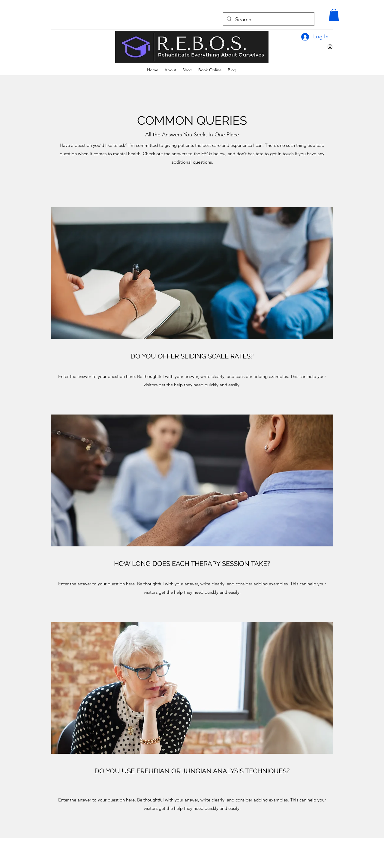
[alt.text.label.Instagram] (330, 47)
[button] (334, 15)
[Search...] (268, 20)
